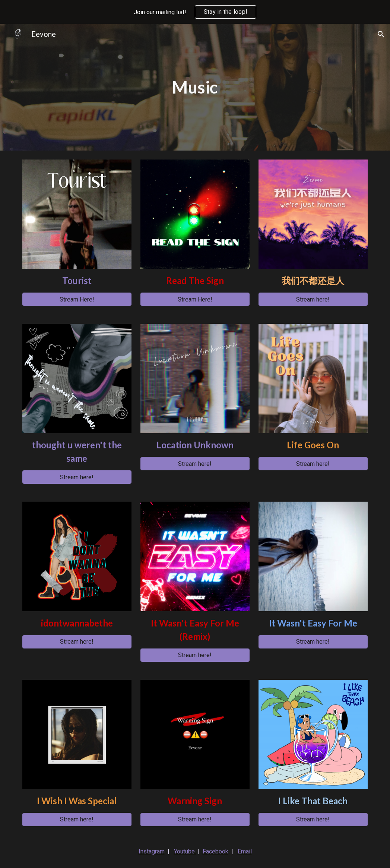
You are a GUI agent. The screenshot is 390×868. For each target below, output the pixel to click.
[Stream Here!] (77, 299)
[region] (195, 12)
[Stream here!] (313, 299)
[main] (195, 87)
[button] (381, 34)
